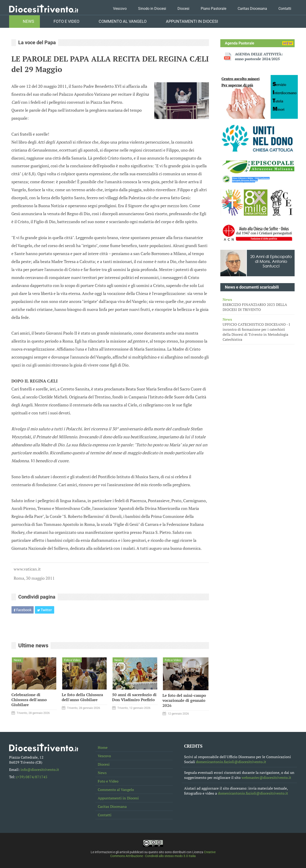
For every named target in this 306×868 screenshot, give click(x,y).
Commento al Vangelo (123, 21)
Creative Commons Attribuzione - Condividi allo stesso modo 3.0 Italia (163, 854)
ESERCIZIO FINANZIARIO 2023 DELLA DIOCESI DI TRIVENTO (257, 305)
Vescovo (120, 9)
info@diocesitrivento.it (40, 770)
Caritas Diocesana (252, 9)
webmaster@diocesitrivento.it (266, 778)
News (28, 21)
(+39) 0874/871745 (32, 777)
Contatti (285, 9)
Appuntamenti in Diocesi (192, 21)
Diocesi (183, 9)
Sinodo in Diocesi (152, 9)
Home (103, 747)
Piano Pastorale (213, 9)
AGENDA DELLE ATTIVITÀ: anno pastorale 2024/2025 (259, 57)
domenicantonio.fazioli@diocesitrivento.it (231, 762)
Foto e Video (66, 21)
